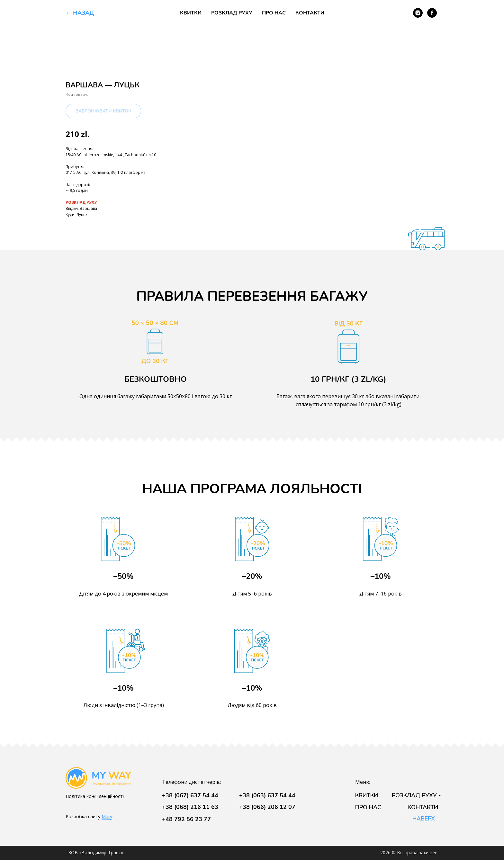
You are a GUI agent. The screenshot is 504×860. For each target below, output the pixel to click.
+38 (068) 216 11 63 (190, 807)
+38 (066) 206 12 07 (267, 807)
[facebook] (432, 13)
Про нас (274, 13)
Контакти (310, 13)
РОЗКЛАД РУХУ (81, 202)
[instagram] (418, 13)
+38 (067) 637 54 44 (190, 795)
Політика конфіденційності (95, 796)
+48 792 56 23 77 (186, 819)
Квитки (191, 13)
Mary (107, 816)
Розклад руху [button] (232, 13)
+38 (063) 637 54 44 (267, 795)
